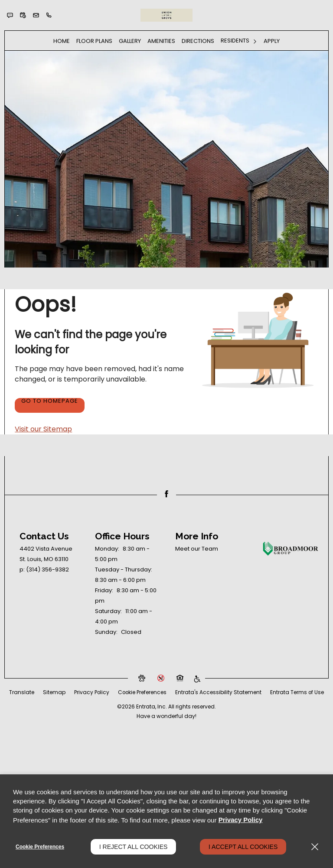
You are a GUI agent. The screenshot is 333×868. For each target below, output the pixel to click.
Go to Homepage (50, 401)
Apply (272, 41)
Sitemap (85, 692)
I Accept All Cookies (243, 847)
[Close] (315, 847)
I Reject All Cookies (134, 847)
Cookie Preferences (40, 847)
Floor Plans (94, 41)
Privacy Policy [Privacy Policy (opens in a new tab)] (123, 692)
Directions (198, 41)
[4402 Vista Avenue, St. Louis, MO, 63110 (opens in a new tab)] (46, 554)
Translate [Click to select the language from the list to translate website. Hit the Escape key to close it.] (52, 692)
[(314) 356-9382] (49, 15)
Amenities (161, 41)
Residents (235, 41)
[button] (10, 15)
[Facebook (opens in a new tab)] (166, 494)
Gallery (130, 41)
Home (62, 41)
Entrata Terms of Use (167, 703)
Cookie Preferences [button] (174, 692)
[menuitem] (62, 41)
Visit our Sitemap (43, 429)
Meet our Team (197, 549)
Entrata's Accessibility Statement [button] (250, 692)
